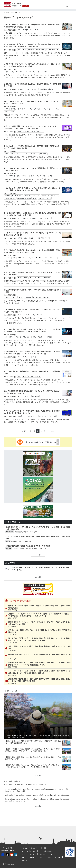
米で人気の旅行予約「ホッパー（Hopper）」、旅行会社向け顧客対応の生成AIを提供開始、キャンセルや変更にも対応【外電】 (32, 45)
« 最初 (24, 431)
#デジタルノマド (43, 238)
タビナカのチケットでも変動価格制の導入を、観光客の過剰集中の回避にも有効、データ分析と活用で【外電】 (32, 147)
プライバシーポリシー (28, 854)
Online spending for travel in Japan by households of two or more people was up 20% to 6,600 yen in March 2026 (37, 790)
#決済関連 (28, 297)
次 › (53, 431)
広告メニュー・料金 (28, 857)
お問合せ (24, 860)
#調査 (26, 278)
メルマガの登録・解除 (28, 851)
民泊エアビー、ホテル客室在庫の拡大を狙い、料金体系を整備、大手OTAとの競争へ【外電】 (32, 85)
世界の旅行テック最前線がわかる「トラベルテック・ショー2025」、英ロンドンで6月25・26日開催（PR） (33, 311)
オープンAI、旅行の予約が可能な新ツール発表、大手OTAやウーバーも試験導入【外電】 (32, 372)
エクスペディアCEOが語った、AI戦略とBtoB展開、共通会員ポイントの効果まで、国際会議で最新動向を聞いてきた (32, 412)
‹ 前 (30, 431)
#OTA (24, 49)
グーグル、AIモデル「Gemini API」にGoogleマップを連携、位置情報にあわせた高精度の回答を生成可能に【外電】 (32, 25)
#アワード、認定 (14, 176)
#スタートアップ (36, 176)
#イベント (40, 131)
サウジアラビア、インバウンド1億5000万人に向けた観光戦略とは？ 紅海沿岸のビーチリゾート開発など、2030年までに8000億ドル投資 (32, 353)
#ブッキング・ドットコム (51, 109)
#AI (19, 30)
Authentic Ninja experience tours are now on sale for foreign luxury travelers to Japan (37, 795)
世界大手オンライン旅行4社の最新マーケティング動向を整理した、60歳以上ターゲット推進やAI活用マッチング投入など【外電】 (32, 189)
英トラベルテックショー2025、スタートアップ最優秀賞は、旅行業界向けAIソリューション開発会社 (33, 169)
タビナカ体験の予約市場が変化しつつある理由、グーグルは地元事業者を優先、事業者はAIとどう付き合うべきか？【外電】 (32, 251)
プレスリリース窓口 (44, 857)
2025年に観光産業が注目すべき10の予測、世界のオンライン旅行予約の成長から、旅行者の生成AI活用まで (32, 392)
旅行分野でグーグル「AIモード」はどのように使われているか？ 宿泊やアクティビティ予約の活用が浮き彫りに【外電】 (32, 65)
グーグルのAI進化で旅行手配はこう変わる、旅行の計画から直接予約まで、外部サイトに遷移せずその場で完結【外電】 (32, 214)
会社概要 (44, 848)
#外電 (7, 72)
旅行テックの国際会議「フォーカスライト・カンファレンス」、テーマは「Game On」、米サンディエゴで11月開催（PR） (30, 127)
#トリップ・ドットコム (32, 196)
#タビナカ (43, 154)
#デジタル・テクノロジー (36, 49)
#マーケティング (34, 72)
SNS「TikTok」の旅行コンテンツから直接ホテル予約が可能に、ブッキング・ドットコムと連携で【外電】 (32, 102)
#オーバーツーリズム (17, 154)
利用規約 (42, 854)
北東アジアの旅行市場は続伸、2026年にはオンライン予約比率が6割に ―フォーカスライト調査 (32, 273)
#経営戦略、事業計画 (47, 89)
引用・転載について (46, 851)
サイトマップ (54, 854)
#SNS (6, 109)
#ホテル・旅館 (9, 112)
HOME (6, 13)
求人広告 (58, 857)
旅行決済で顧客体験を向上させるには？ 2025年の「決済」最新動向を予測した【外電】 (33, 291)
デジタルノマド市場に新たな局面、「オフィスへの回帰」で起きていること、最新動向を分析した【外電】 (32, 234)
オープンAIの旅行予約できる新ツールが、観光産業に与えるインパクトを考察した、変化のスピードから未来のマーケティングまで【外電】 (32, 330)
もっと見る (38, 555)
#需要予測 (47, 278)
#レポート (21, 416)
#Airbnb (21, 89)
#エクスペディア (17, 196)
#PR (19, 131)
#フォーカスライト (36, 30)
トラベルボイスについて (29, 848)
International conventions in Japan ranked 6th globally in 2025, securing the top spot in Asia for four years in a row (38, 800)
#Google (25, 30)
